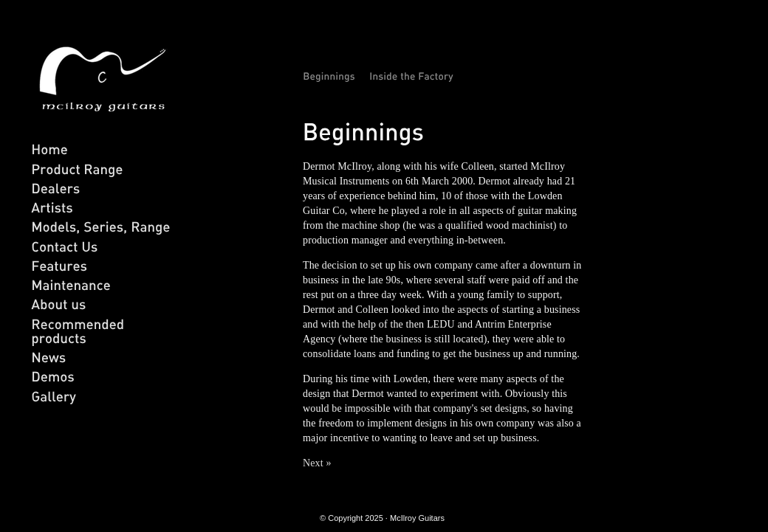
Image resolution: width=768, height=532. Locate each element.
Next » (317, 463)
